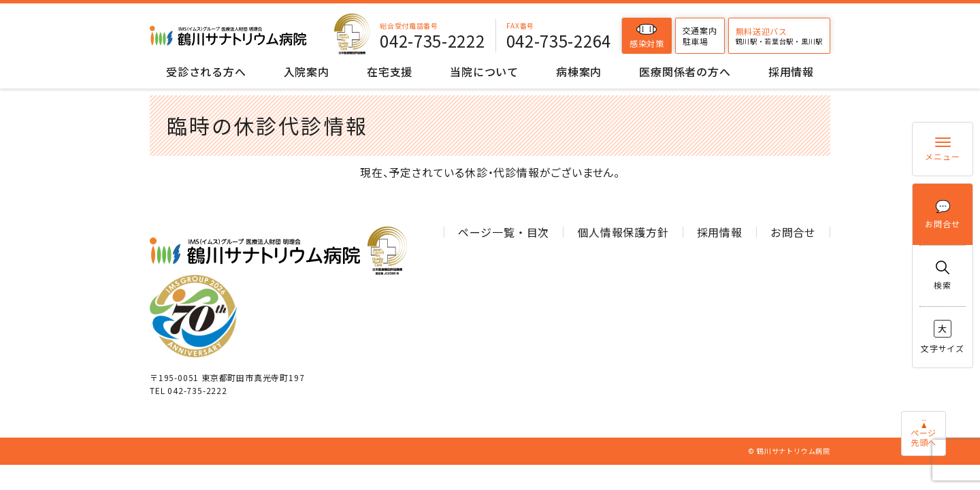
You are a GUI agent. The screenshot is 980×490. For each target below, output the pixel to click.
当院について (484, 71)
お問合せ (942, 215)
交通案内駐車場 (700, 36)
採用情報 (791, 71)
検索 (943, 276)
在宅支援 (390, 71)
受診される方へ (206, 71)
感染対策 (647, 36)
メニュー (942, 150)
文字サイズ (943, 337)
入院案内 (307, 71)
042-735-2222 (432, 41)
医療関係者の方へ (685, 71)
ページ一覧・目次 (504, 232)
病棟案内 (579, 71)
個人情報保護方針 (623, 232)
